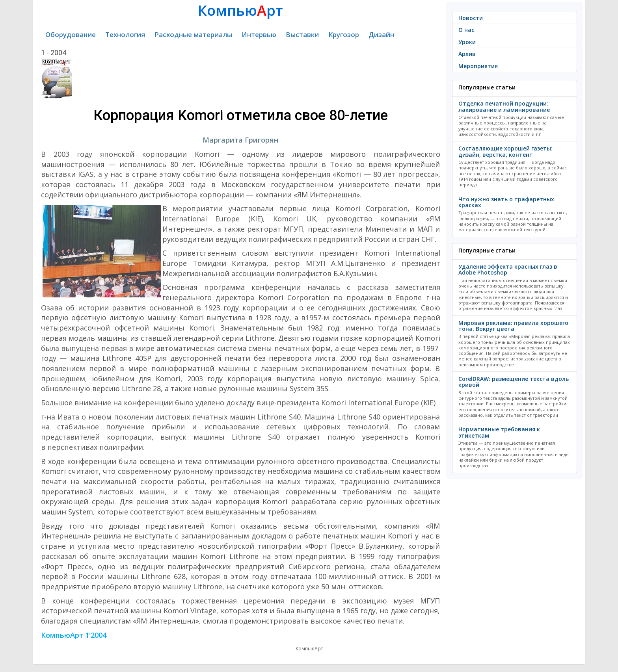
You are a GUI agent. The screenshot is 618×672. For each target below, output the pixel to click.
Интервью (259, 34)
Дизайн (381, 34)
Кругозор (344, 34)
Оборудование (71, 34)
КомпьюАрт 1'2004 (74, 635)
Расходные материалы (193, 34)
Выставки (302, 34)
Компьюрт (240, 10)
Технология (125, 34)
